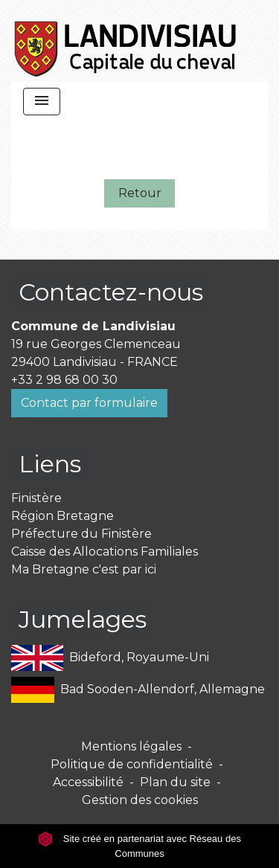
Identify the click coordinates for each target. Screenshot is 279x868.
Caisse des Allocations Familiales (105, 552)
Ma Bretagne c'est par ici (84, 569)
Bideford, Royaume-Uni (110, 658)
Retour (140, 193)
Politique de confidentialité (132, 764)
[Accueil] (126, 41)
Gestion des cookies (140, 800)
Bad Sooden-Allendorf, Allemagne (138, 690)
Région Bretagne (62, 516)
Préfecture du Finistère (81, 534)
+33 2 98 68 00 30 (64, 380)
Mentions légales (131, 746)
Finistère (36, 498)
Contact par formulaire (89, 403)
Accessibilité (88, 782)
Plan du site (175, 782)
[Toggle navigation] (42, 102)
